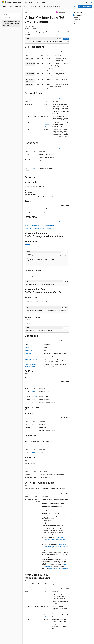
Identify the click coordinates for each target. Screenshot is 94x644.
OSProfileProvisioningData (47, 125)
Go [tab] (43, 246)
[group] (47, 42)
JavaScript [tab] (49, 246)
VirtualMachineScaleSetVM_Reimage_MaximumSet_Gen (40, 225)
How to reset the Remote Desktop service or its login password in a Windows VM (54, 539)
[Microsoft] (3, 2)
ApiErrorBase (29, 351)
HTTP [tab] (27, 246)
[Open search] (86, 2)
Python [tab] (38, 246)
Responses (77, 20)
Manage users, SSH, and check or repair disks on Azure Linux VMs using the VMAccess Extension (55, 546)
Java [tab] (32, 246)
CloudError (28, 354)
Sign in (90, 2)
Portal (75, 7)
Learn (26, 12)
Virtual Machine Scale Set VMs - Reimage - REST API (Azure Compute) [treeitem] (12, 23)
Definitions (77, 26)
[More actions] (68, 12)
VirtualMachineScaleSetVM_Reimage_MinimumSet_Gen (40, 229)
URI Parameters (79, 15)
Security (76, 22)
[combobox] (11, 14)
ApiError (27, 347)
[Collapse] (20, 11)
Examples (77, 24)
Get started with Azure (85, 7)
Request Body (78, 17)
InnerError (28, 357)
